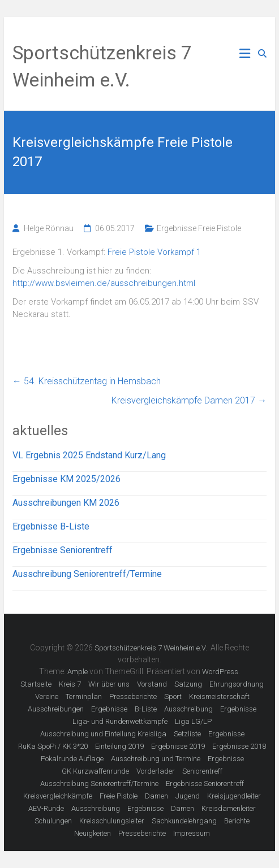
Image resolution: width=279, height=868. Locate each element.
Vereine (47, 696)
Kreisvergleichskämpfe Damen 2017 (189, 400)
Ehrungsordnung (237, 684)
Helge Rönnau (49, 228)
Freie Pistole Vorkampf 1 (154, 252)
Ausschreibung (188, 709)
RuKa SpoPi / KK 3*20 (53, 746)
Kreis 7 (70, 684)
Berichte (237, 821)
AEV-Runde (46, 808)
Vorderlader (156, 771)
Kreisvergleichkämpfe (58, 796)
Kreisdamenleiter (229, 808)
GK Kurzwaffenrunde (95, 771)
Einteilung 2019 (119, 746)
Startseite (36, 684)
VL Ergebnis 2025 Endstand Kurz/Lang (89, 455)
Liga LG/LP (193, 721)
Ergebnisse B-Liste (51, 526)
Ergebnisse (109, 709)
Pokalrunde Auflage (72, 759)
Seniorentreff (202, 771)
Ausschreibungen (56, 709)
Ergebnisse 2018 (239, 746)
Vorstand (152, 684)
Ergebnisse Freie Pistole (199, 228)
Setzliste (187, 734)
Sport (173, 696)
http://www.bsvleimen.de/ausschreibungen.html (104, 283)
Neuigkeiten (93, 833)
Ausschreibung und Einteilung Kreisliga (103, 734)
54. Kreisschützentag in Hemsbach (87, 381)
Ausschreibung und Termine (156, 759)
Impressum (192, 833)
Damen (156, 796)
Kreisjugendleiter (234, 796)
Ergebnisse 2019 (178, 746)
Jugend (188, 796)
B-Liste (146, 709)
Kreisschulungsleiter (112, 821)
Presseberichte (133, 696)
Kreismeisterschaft (219, 696)
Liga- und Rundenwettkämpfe (120, 721)
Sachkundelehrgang (184, 821)
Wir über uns (109, 684)
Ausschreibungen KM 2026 (66, 503)
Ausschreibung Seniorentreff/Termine (87, 574)
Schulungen (53, 821)
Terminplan (84, 696)
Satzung (188, 684)
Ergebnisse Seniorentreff (63, 550)
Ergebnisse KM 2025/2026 (66, 479)
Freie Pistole (119, 796)
